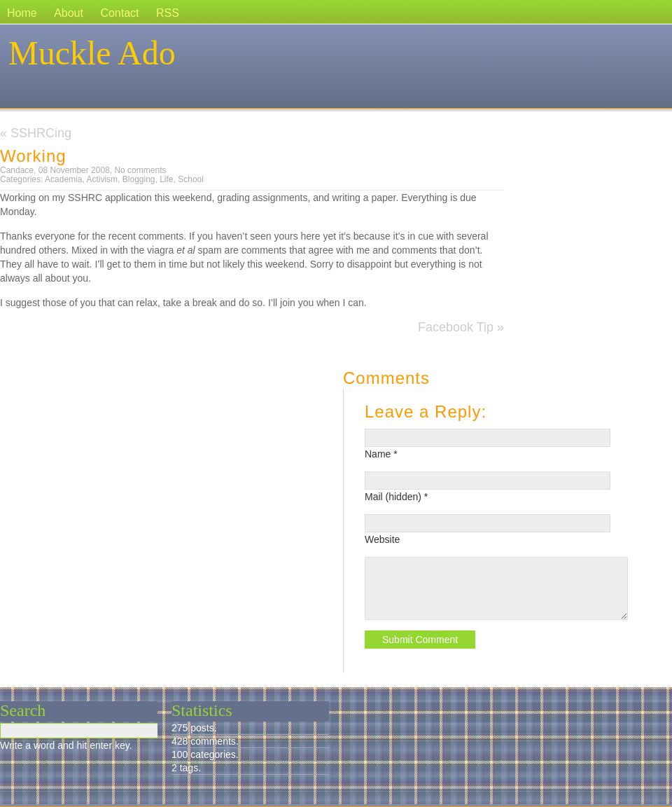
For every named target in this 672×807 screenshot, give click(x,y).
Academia (63, 179)
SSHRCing (41, 133)
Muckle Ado (92, 53)
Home (22, 13)
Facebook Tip (456, 327)
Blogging (139, 179)
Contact (119, 13)
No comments (140, 170)
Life (166, 179)
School (191, 179)
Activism (102, 179)
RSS (168, 13)
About (69, 13)
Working (33, 156)
